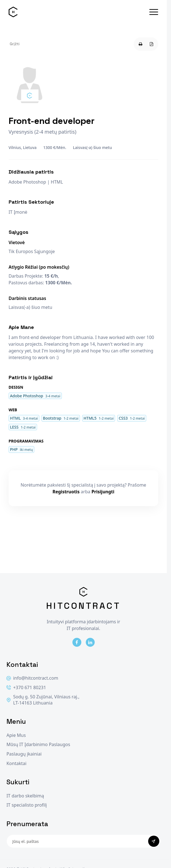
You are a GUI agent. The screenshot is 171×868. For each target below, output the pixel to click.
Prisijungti (103, 492)
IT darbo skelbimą (25, 796)
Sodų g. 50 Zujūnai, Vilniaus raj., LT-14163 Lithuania (43, 700)
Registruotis (66, 492)
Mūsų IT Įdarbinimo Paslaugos (38, 745)
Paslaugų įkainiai (24, 754)
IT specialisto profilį (27, 805)
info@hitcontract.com (32, 678)
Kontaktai (16, 764)
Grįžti (15, 44)
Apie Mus (16, 735)
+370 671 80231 (26, 688)
